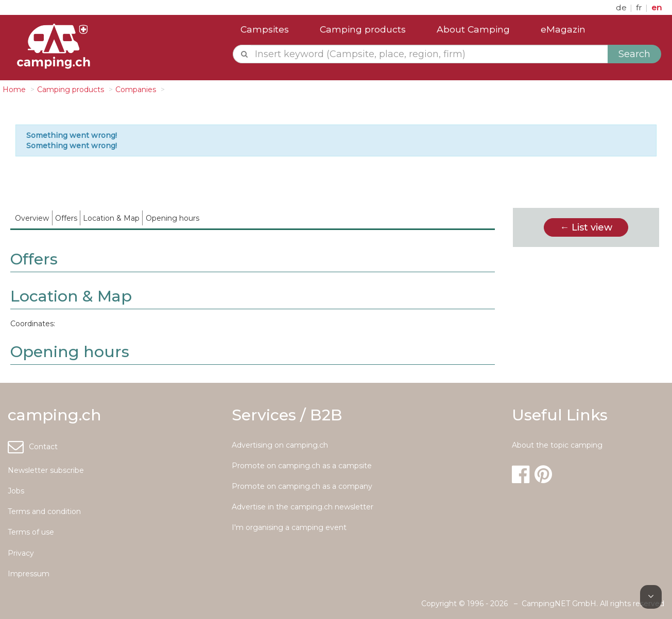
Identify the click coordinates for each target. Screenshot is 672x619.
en (657, 7)
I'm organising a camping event (289, 527)
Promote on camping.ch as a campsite (302, 466)
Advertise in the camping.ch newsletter (303, 507)
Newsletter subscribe (46, 470)
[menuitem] (32, 218)
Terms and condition (44, 511)
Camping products (363, 29)
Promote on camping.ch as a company (302, 486)
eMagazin (563, 29)
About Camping (473, 29)
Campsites (265, 29)
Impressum (29, 574)
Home (14, 90)
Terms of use (31, 532)
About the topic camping (557, 445)
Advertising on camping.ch (280, 445)
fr (640, 7)
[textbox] (429, 54)
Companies (136, 90)
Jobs (16, 491)
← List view (586, 227)
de (622, 7)
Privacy (21, 553)
